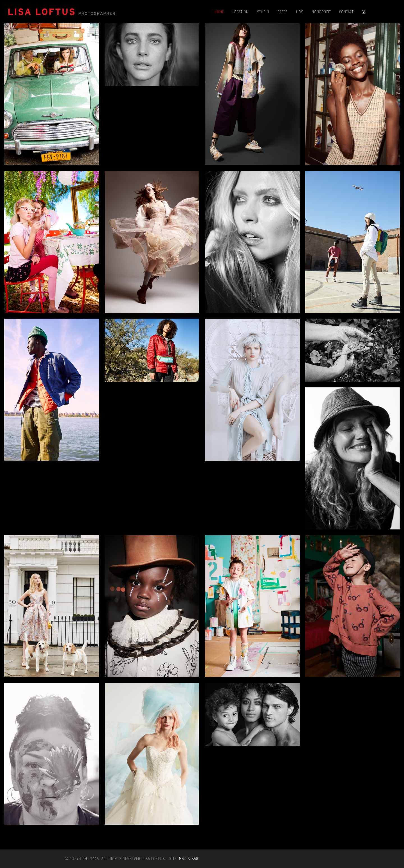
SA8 (195, 859)
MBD (183, 859)
